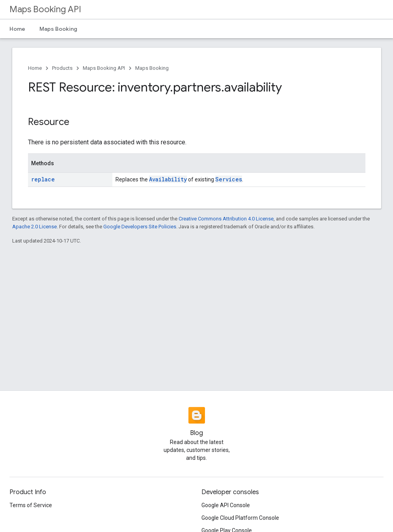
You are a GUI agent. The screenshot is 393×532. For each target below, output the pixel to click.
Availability (168, 179)
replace (43, 179)
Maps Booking (58, 29)
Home (17, 29)
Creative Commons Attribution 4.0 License (226, 219)
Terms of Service (31, 505)
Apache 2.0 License (34, 227)
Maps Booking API (45, 9)
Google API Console (226, 505)
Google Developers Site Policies (140, 227)
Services (229, 179)
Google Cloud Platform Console (240, 518)
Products (62, 68)
